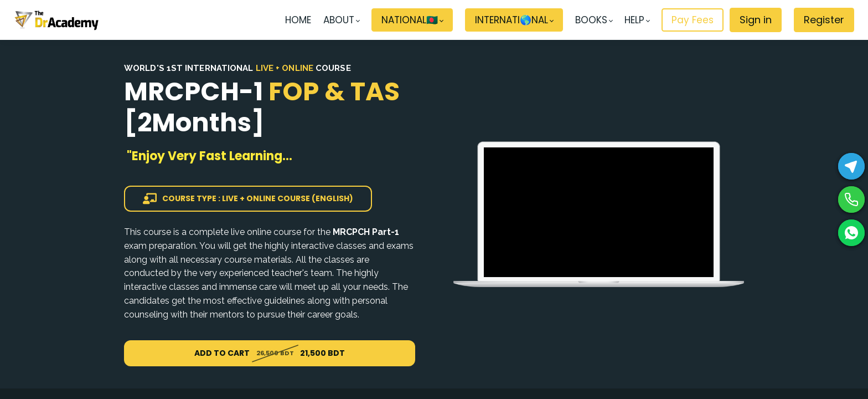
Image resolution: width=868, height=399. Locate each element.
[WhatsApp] (851, 233)
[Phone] (851, 199)
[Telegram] (851, 166)
